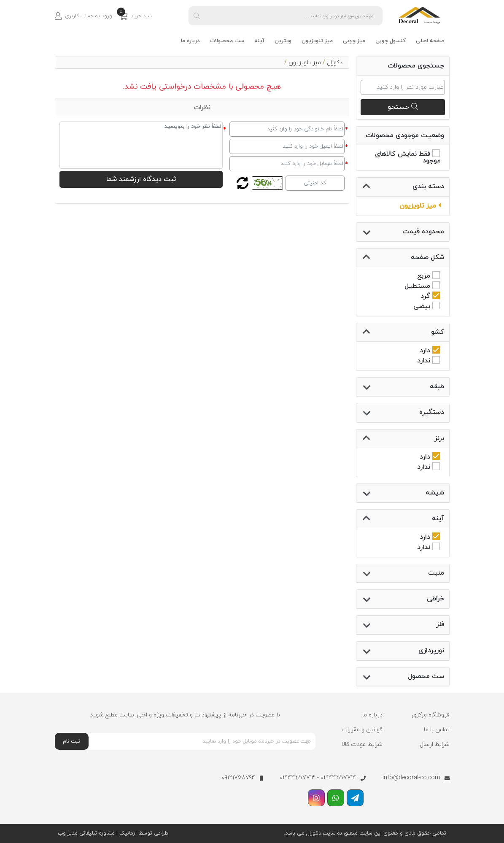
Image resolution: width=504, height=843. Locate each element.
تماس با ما (437, 730)
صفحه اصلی (430, 41)
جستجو (403, 107)
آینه (259, 41)
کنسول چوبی (391, 41)
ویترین (283, 41)
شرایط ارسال (435, 744)
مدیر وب (68, 833)
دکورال (335, 63)
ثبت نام (71, 741)
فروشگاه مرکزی (431, 715)
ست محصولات (227, 41)
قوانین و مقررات (362, 730)
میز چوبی (354, 41)
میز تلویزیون (317, 41)
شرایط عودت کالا (362, 744)
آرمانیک (127, 833)
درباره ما (190, 41)
